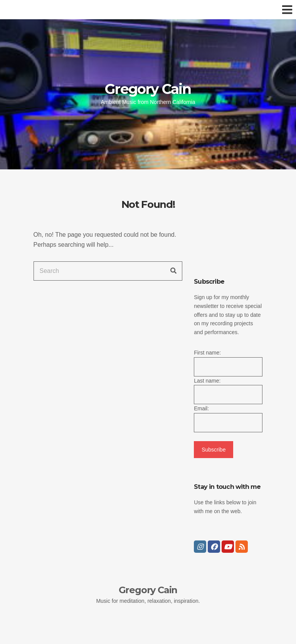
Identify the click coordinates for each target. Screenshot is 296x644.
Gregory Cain (148, 89)
